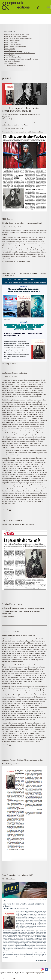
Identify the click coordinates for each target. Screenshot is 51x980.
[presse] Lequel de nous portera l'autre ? (15, 47)
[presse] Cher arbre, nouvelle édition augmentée (18, 38)
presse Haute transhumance (12, 61)
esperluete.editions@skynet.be (35, 973)
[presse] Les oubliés (10, 49)
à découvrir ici (25, 261)
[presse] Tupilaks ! (9, 55)
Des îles (36, 458)
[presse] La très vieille (10, 43)
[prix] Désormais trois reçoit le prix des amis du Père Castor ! (22, 59)
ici (15, 364)
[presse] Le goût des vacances (12, 45)
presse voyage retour (10, 63)
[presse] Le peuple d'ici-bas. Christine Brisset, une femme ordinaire (21, 109)
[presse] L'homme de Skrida (12, 41)
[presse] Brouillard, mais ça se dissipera (15, 36)
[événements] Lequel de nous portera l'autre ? (17, 34)
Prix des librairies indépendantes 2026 (15, 65)
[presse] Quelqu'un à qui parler (13, 51)
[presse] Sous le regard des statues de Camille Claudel (19, 53)
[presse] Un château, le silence (13, 57)
